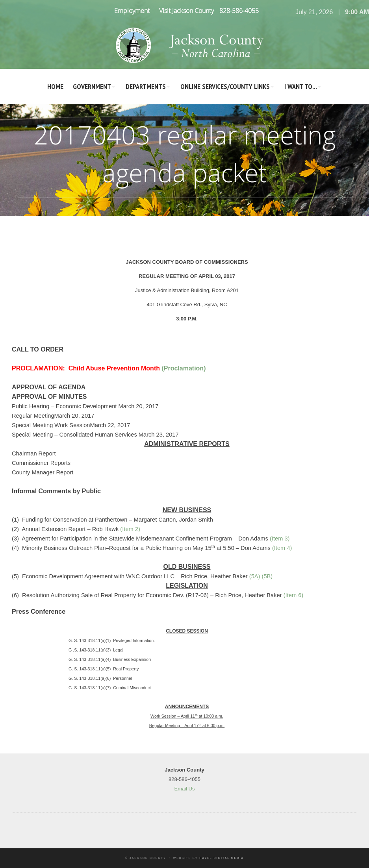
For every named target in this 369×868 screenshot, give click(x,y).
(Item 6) (294, 595)
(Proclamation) (184, 368)
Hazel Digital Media (222, 858)
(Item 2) (130, 529)
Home (55, 86)
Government (92, 86)
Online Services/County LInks (225, 86)
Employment (132, 11)
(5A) (255, 576)
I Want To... (301, 86)
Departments (146, 86)
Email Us (184, 789)
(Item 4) (282, 548)
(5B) (267, 576)
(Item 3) (280, 539)
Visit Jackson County (186, 11)
